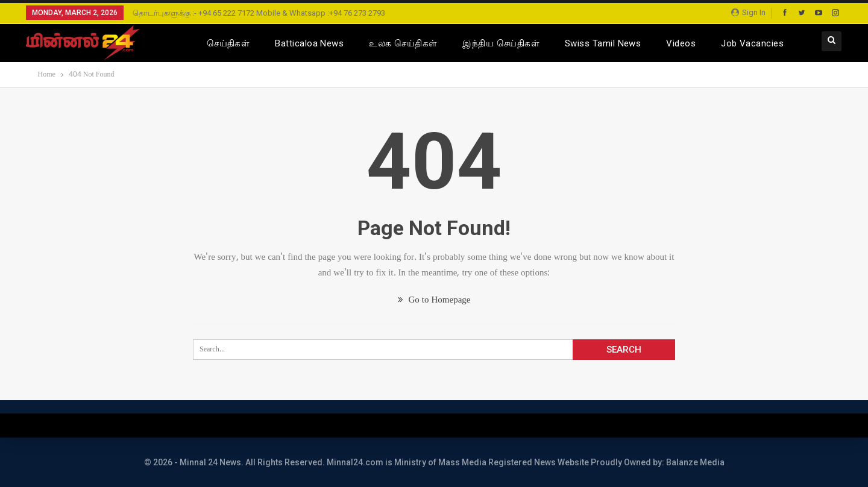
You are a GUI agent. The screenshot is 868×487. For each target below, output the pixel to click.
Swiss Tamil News (603, 43)
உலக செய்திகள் (403, 43)
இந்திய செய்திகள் (501, 43)
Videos (681, 43)
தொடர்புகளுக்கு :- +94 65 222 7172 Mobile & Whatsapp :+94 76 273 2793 (259, 13)
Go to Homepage (434, 300)
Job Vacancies (752, 43)
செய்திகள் (228, 43)
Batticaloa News (309, 43)
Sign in (748, 12)
